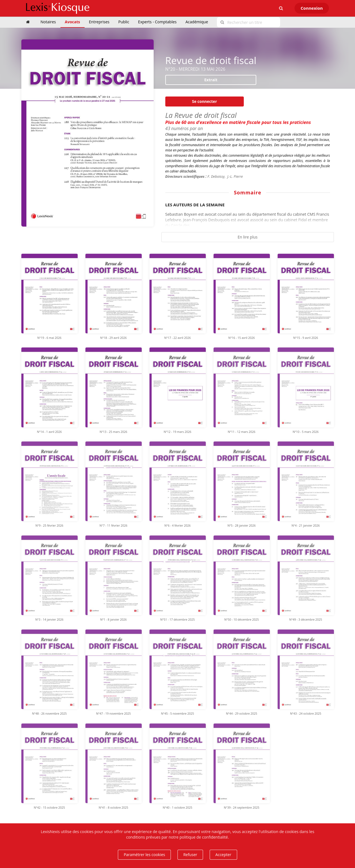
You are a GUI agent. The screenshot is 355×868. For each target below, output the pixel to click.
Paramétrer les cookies (144, 855)
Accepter (223, 855)
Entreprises (99, 22)
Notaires (48, 22)
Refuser (190, 855)
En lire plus (248, 237)
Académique (197, 22)
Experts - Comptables (157, 22)
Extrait (211, 80)
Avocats (73, 22)
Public (124, 22)
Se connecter (204, 101)
